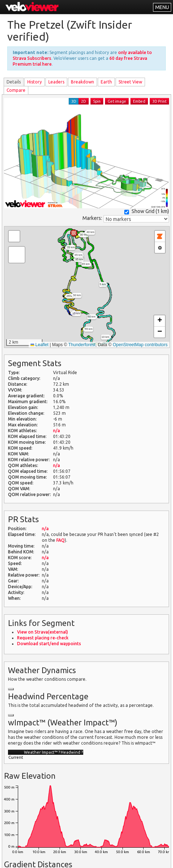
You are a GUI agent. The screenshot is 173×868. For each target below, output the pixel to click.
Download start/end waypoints (49, 644)
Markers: (92, 218)
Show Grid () (147, 211)
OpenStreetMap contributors (140, 345)
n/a (57, 431)
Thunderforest (82, 345)
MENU (162, 7)
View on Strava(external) (43, 632)
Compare (16, 90)
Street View (130, 82)
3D (74, 101)
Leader (56, 82)
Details (14, 82)
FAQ (61, 540)
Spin (97, 101)
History (35, 82)
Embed (139, 101)
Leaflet (39, 345)
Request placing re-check (43, 638)
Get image (117, 101)
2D (84, 101)
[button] (74, 233)
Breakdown (83, 82)
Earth (106, 82)
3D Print (159, 101)
